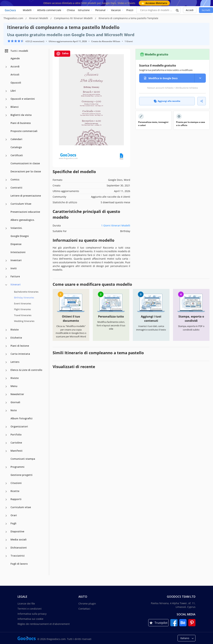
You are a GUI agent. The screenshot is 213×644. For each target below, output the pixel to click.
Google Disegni (20, 236)
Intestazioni (18, 252)
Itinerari (16, 284)
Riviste (15, 330)
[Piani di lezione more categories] (6, 346)
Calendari (16, 139)
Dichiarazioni (19, 548)
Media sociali (19, 539)
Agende (15, 58)
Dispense (16, 244)
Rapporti (16, 499)
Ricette (15, 491)
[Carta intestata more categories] (6, 354)
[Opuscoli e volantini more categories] (6, 99)
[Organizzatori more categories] (6, 427)
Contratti (16, 188)
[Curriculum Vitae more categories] (6, 204)
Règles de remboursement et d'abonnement (44, 624)
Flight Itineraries (22, 309)
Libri (13, 91)
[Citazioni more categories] (6, 483)
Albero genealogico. (23, 220)
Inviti (14, 268)
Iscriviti (206, 10)
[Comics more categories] (6, 180)
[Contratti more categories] (6, 188)
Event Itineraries (23, 303)
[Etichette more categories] (6, 338)
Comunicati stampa (23, 459)
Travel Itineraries (23, 315)
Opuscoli (16, 83)
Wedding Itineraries (24, 321)
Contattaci (84, 609)
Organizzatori (19, 426)
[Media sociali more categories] (6, 540)
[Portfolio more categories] (6, 435)
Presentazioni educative (25, 212)
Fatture (15, 276)
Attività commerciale (49, 10)
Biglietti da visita (21, 115)
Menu (14, 386)
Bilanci (15, 107)
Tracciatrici (18, 556)
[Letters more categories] (6, 362)
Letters (15, 362)
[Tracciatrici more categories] (6, 556)
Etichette (16, 338)
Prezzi (130, 10)
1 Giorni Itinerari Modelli (116, 225)
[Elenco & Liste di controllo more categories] (6, 370)
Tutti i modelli (16, 51)
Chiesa (71, 10)
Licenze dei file (26, 604)
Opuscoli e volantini (23, 99)
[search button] (177, 10)
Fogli (13, 523)
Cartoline (16, 443)
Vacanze (116, 10)
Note (14, 410)
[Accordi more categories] (6, 67)
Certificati (17, 155)
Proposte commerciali (24, 131)
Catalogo (16, 147)
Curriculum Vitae (21, 204)
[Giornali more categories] (6, 403)
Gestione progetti (21, 475)
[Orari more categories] (6, 516)
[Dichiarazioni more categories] (6, 548)
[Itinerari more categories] (6, 285)
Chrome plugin (87, 604)
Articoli (15, 75)
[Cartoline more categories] (6, 443)
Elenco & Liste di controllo (26, 370)
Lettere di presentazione (26, 196)
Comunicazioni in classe (25, 163)
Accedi (190, 10)
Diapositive (17, 531)
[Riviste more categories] (6, 330)
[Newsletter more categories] (6, 395)
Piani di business (21, 123)
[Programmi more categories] (6, 467)
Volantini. (16, 228)
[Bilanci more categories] (6, 107)
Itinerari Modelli (39, 18)
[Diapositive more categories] (6, 532)
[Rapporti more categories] (6, 500)
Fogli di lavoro (19, 564)
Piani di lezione (20, 346)
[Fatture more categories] (6, 277)
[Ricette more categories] (6, 491)
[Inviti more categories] (6, 269)
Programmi (17, 467)
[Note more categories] (6, 411)
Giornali (15, 402)
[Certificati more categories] (6, 156)
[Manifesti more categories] (6, 451)
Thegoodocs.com (14, 18)
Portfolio (16, 435)
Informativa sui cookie (30, 619)
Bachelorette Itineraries (26, 292)
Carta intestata (20, 354)
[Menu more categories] (6, 387)
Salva (62, 54)
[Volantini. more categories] (6, 228)
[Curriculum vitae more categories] (6, 508)
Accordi (15, 66)
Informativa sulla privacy (32, 614)
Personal (100, 10)
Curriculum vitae (21, 507)
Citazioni (16, 483)
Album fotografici (21, 418)
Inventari (16, 260)
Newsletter (17, 394)
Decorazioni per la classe (26, 171)
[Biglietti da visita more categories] (6, 115)
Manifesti (16, 451)
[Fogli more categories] (6, 524)
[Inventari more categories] (6, 261)
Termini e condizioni (30, 609)
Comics (15, 179)
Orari (14, 515)
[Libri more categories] (6, 91)
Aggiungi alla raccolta (167, 101)
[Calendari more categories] (6, 140)
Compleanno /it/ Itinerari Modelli (74, 18)
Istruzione (84, 10)
